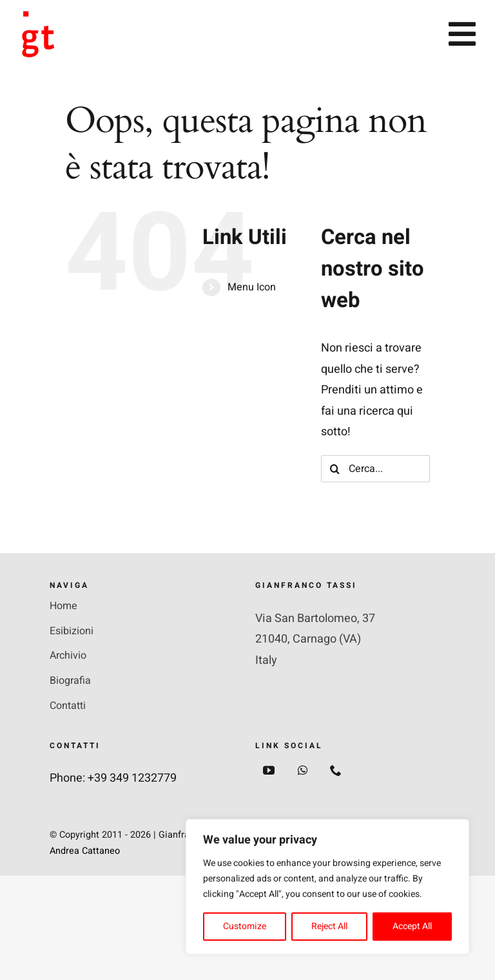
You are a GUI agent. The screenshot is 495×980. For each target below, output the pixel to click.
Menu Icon (252, 287)
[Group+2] (40, 16)
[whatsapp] (302, 770)
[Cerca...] (375, 469)
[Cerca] (335, 469)
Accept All (412, 926)
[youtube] (269, 770)
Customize (245, 926)
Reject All (329, 926)
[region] (327, 887)
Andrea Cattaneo (85, 851)
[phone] (336, 770)
